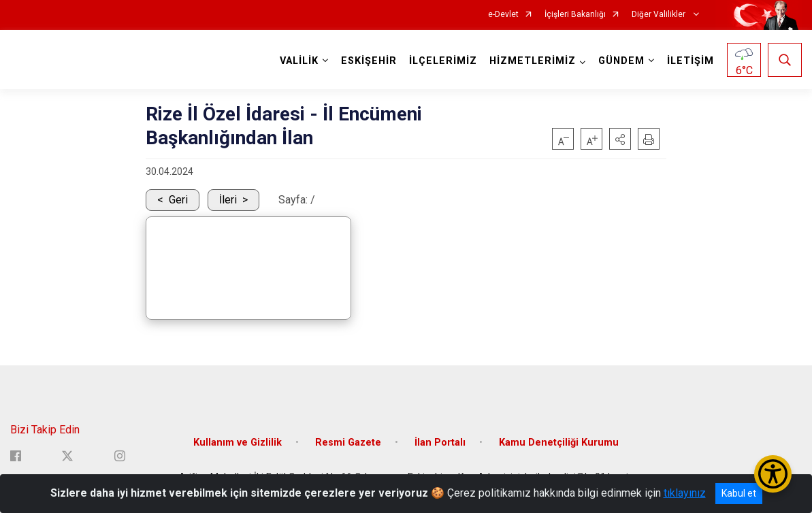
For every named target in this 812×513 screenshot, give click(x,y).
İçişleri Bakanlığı (575, 15)
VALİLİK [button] (299, 61)
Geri (178, 200)
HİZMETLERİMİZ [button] (533, 61)
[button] (620, 139)
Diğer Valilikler (660, 15)
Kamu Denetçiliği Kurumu (559, 442)
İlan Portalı (440, 442)
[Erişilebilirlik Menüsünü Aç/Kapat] (773, 474)
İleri (228, 200)
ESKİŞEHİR (369, 61)
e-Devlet (503, 15)
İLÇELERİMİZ (443, 61)
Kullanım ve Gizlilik (238, 442)
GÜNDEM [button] (621, 61)
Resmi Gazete (348, 442)
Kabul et (739, 493)
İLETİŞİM (691, 61)
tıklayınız (685, 493)
